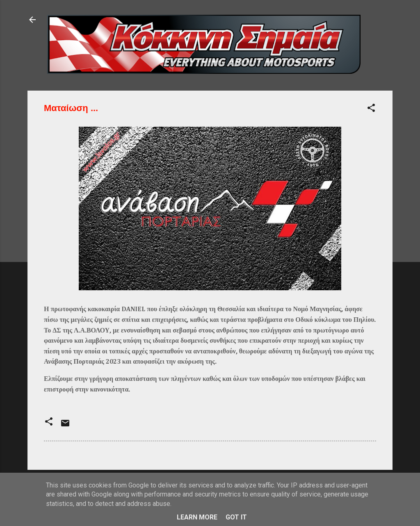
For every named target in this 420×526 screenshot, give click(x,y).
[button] (371, 109)
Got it (236, 517)
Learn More (197, 517)
